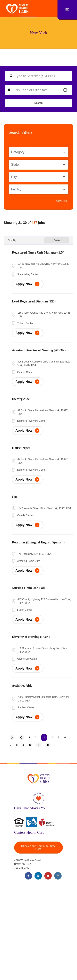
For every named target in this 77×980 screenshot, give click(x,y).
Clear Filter (62, 201)
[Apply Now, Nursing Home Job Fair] (28, 619)
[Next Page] (39, 745)
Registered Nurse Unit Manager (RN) (38, 252)
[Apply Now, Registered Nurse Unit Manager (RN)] (28, 284)
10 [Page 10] (30, 745)
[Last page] (48, 745)
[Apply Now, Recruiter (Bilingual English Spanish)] (28, 571)
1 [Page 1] (29, 738)
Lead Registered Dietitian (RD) (34, 301)
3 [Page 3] (44, 738)
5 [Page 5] (59, 738)
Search (38, 103)
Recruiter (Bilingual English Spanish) (38, 542)
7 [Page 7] (11, 745)
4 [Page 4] (52, 738)
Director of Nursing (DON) (31, 637)
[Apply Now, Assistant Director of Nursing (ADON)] (28, 382)
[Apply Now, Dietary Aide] (28, 431)
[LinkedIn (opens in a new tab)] (38, 876)
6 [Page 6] (65, 738)
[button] (65, 90)
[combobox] (38, 90)
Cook (16, 497)
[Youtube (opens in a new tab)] (48, 876)
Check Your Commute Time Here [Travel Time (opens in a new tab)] (38, 848)
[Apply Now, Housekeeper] (28, 480)
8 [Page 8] (17, 745)
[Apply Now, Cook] (28, 525)
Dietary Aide (21, 399)
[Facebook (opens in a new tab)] (28, 876)
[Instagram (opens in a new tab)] (58, 876)
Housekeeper (21, 448)
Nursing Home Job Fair (29, 588)
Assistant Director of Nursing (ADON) (39, 350)
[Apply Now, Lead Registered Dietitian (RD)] (28, 333)
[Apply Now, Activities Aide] (28, 717)
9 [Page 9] (23, 745)
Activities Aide (22, 685)
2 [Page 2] (36, 738)
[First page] (12, 738)
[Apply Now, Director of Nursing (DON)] (28, 668)
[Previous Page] (22, 738)
